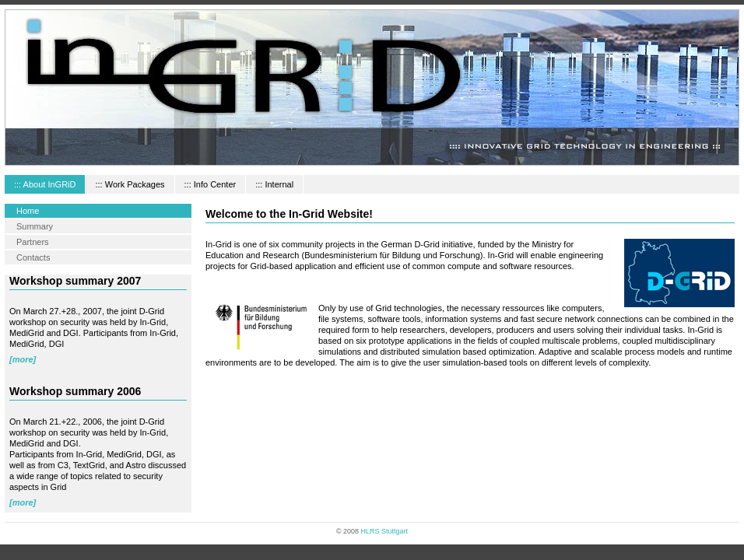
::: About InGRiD (45, 184)
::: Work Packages (130, 184)
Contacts (33, 257)
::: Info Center (211, 184)
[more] (23, 359)
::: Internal (274, 184)
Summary (35, 226)
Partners (33, 242)
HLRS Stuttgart (385, 531)
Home (28, 211)
